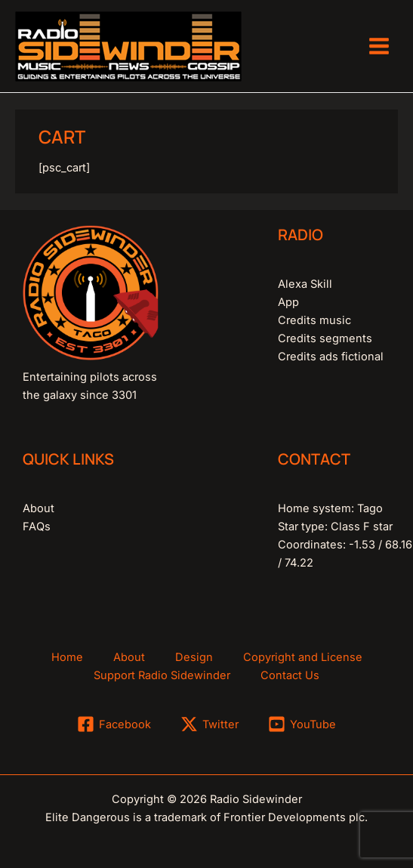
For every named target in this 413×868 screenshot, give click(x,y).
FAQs (37, 527)
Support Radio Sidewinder (162, 675)
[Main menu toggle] (379, 46)
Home (67, 657)
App (288, 302)
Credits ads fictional (331, 357)
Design (194, 657)
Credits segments (325, 338)
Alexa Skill (305, 284)
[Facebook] (115, 724)
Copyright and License (303, 657)
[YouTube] (302, 724)
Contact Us (290, 675)
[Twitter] (210, 724)
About (39, 508)
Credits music (314, 320)
